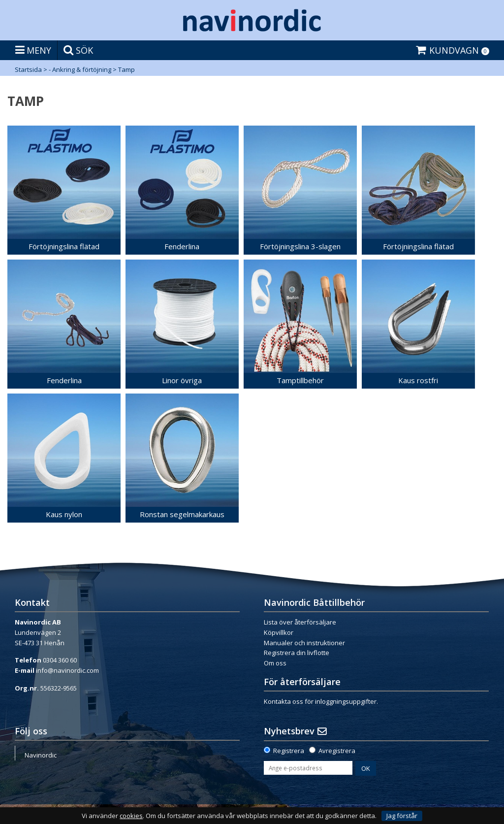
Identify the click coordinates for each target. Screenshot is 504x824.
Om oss (275, 663)
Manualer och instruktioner (304, 643)
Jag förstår (402, 816)
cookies (131, 816)
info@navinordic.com (67, 670)
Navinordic (41, 755)
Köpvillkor (279, 632)
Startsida (28, 69)
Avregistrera (337, 751)
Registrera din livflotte (297, 653)
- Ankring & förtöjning (80, 69)
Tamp (126, 69)
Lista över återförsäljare (300, 622)
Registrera (289, 751)
